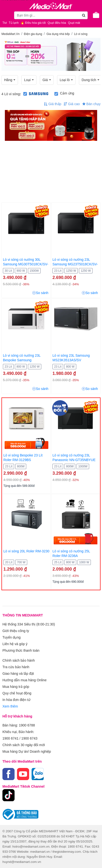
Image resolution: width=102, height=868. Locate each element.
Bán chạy (91, 104)
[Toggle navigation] (6, 15)
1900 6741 (10, 738)
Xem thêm (10, 706)
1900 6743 (29, 738)
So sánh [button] (40, 293)
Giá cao (72, 104)
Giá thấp (53, 104)
